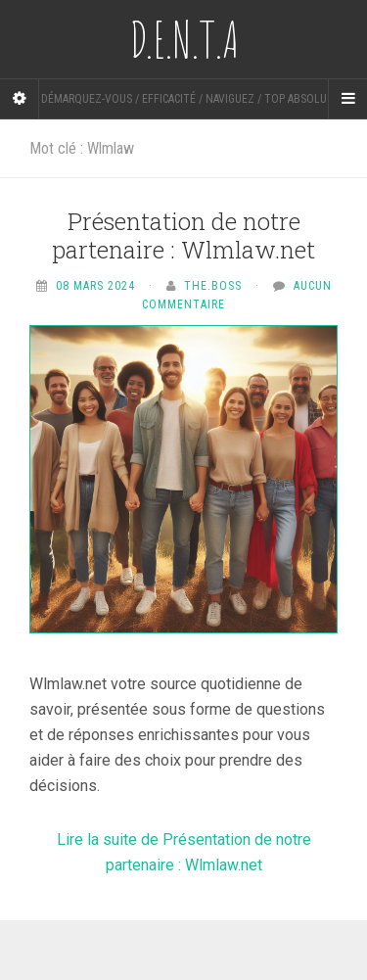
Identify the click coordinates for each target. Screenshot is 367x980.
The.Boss (213, 286)
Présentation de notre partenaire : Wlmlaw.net (183, 235)
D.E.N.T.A (184, 39)
